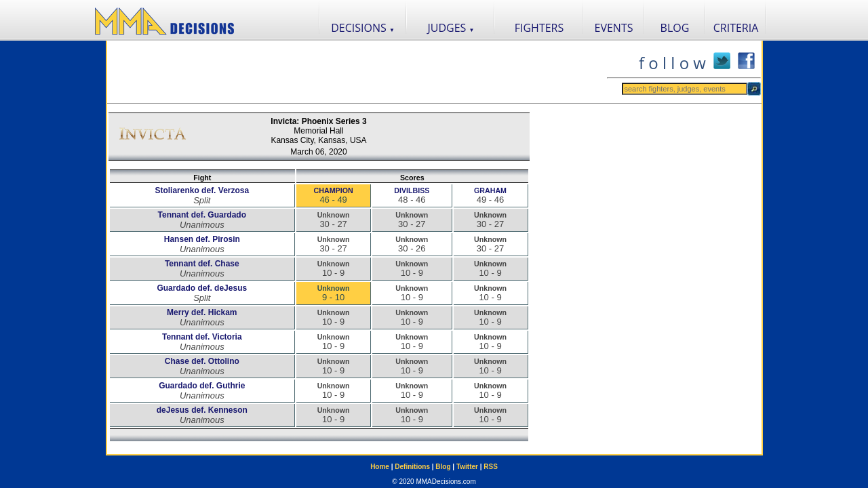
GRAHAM (490, 190)
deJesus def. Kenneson (202, 410)
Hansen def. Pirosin (202, 239)
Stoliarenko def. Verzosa (202, 190)
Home (380, 467)
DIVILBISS (412, 190)
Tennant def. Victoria (202, 337)
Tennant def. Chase (202, 264)
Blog (443, 467)
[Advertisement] (357, 72)
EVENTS (614, 28)
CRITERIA (736, 28)
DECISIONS (363, 28)
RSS (491, 467)
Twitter (467, 467)
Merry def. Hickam (202, 312)
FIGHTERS (539, 28)
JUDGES (451, 28)
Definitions (412, 467)
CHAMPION (334, 190)
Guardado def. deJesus (202, 288)
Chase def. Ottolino (202, 361)
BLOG (675, 28)
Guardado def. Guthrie (202, 386)
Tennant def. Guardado (202, 215)
